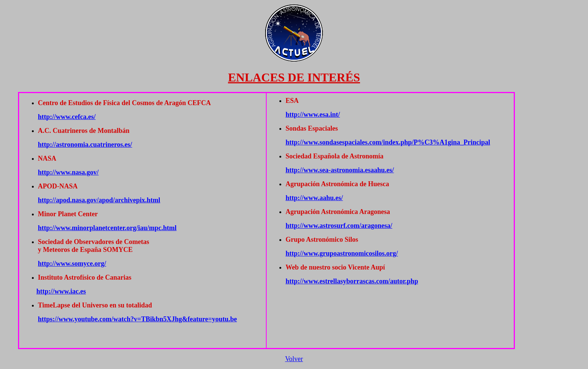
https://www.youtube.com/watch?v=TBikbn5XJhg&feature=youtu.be (137, 319)
